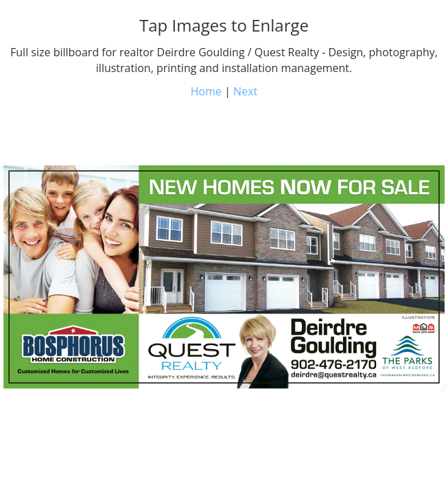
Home (206, 91)
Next (245, 91)
